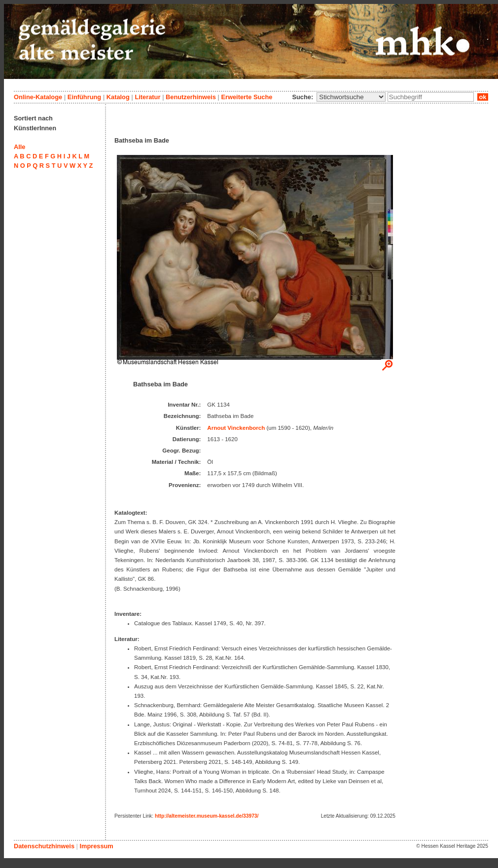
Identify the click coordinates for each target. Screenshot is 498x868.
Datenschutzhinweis (44, 846)
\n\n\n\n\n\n (351, 97)
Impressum (96, 846)
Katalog (118, 97)
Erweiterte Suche (247, 97)
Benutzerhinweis (191, 97)
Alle (19, 147)
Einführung (84, 97)
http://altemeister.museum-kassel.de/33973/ (207, 816)
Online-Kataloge (38, 97)
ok (483, 97)
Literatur (147, 97)
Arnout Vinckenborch (236, 428)
